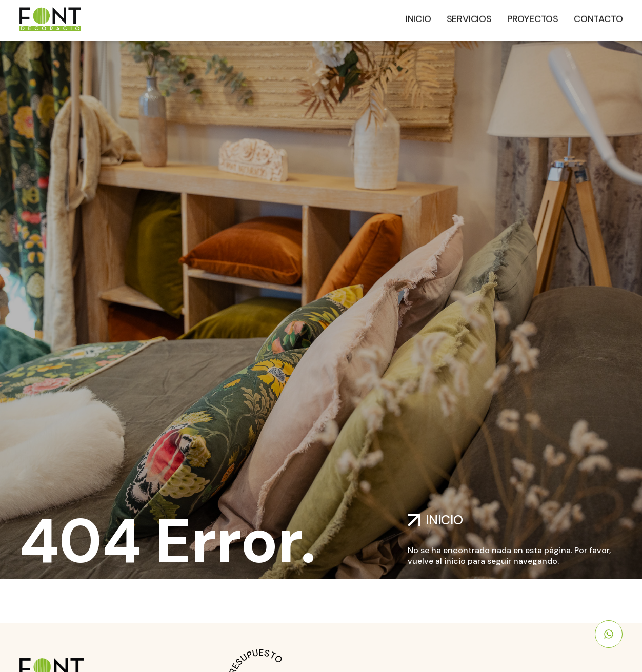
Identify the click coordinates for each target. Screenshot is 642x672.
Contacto (598, 17)
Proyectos (533, 17)
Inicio (418, 17)
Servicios (469, 17)
